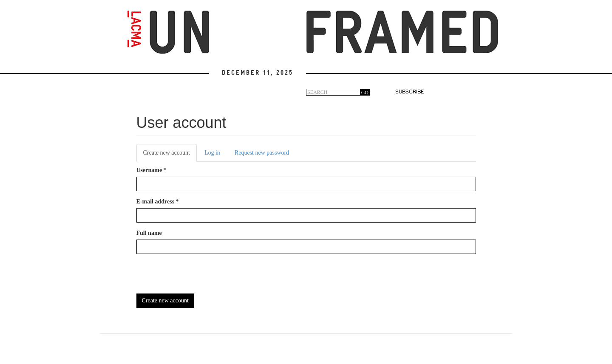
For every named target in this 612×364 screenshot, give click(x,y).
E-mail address (158, 202)
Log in (212, 153)
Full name (149, 233)
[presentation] (201, 277)
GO (365, 93)
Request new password (262, 153)
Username (152, 170)
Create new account (170, 155)
